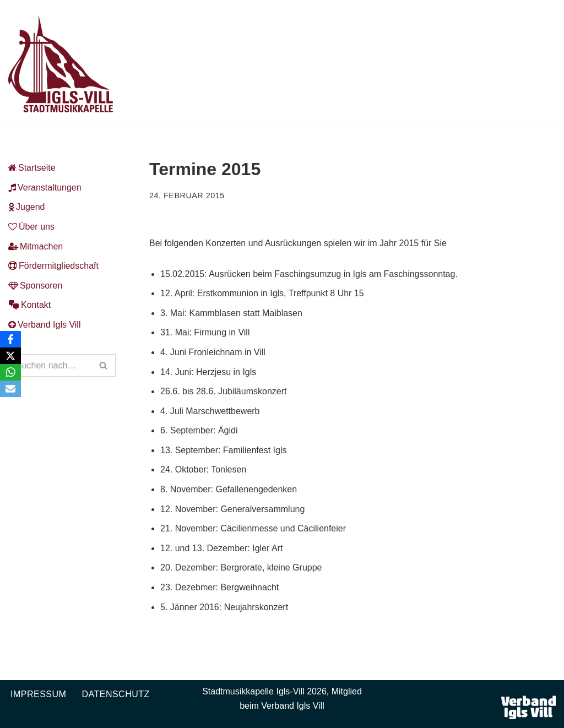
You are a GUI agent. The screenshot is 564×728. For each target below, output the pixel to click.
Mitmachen (36, 246)
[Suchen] (50, 366)
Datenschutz (115, 694)
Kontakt (29, 305)
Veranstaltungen (45, 188)
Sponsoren (35, 286)
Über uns (31, 227)
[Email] (10, 389)
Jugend (27, 207)
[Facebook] (10, 339)
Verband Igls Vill (44, 325)
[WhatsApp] (10, 372)
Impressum (38, 694)
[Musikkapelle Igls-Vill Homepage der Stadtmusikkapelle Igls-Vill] (61, 64)
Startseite (32, 168)
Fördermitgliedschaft (53, 266)
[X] (10, 356)
